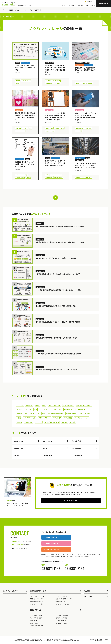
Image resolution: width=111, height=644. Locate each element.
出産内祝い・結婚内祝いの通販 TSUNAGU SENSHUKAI (27, 640)
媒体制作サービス (60, 601)
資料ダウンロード (91, 5)
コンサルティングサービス (63, 604)
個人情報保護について (37, 639)
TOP (4, 10)
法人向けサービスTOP (10, 591)
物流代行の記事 (34, 620)
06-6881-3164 (74, 568)
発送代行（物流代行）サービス (64, 599)
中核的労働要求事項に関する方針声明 (70, 640)
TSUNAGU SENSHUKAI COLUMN (50, 640)
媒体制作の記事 (34, 623)
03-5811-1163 (51, 568)
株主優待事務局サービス (36, 601)
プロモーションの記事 (36, 615)
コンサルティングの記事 (36, 626)
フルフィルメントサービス (37, 596)
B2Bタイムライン (14, 10)
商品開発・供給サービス (36, 599)
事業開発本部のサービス (38, 591)
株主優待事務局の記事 (61, 620)
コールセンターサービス (36, 604)
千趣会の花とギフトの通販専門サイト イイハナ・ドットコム (60, 639)
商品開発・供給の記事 (61, 618)
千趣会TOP (20, 639)
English (89, 1)
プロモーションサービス (62, 596)
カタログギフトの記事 (36, 618)
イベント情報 (80, 5)
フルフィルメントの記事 (62, 615)
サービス (64, 5)
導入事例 (71, 5)
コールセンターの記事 (61, 623)
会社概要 (27, 639)
